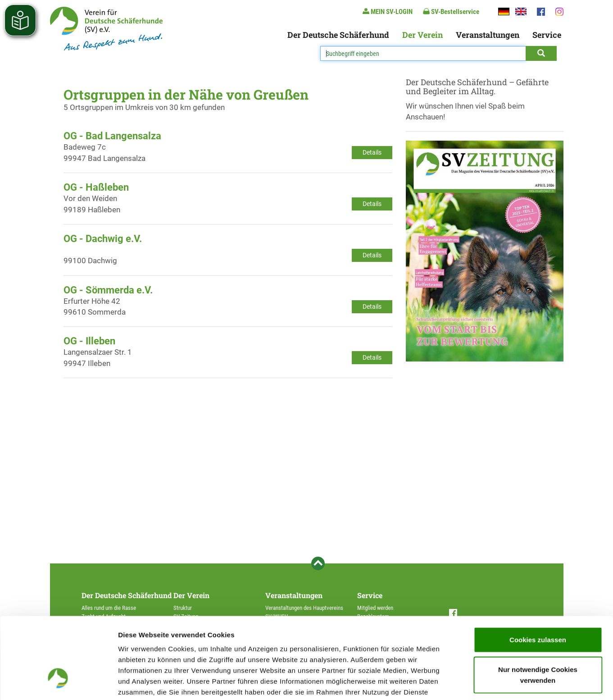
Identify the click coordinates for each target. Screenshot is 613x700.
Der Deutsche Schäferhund (338, 35)
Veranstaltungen (488, 35)
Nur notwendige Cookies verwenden (538, 607)
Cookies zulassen (538, 572)
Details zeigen (479, 682)
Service (547, 35)
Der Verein (422, 35)
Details (372, 152)
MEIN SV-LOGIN (388, 11)
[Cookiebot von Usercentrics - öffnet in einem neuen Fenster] (58, 682)
